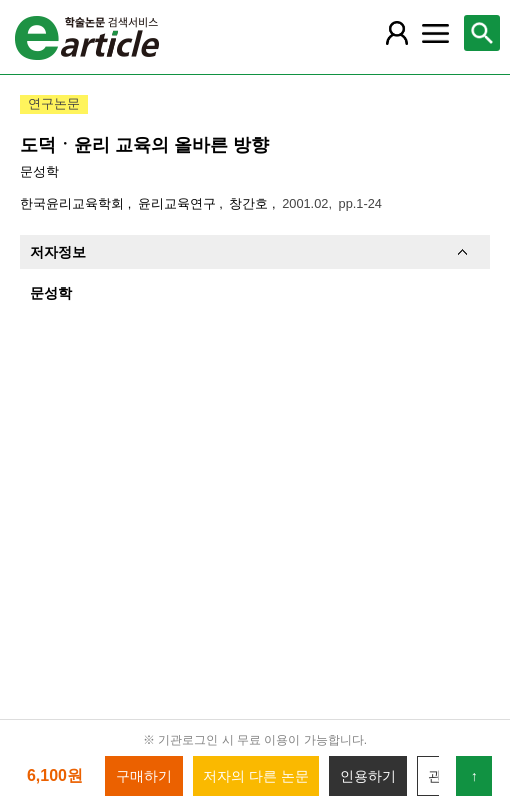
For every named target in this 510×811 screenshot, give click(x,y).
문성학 (39, 171)
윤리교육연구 (179, 203)
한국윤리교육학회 (74, 203)
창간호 (250, 203)
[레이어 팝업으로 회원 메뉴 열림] (397, 33)
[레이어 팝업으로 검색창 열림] (482, 33)
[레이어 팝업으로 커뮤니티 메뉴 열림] (436, 33)
